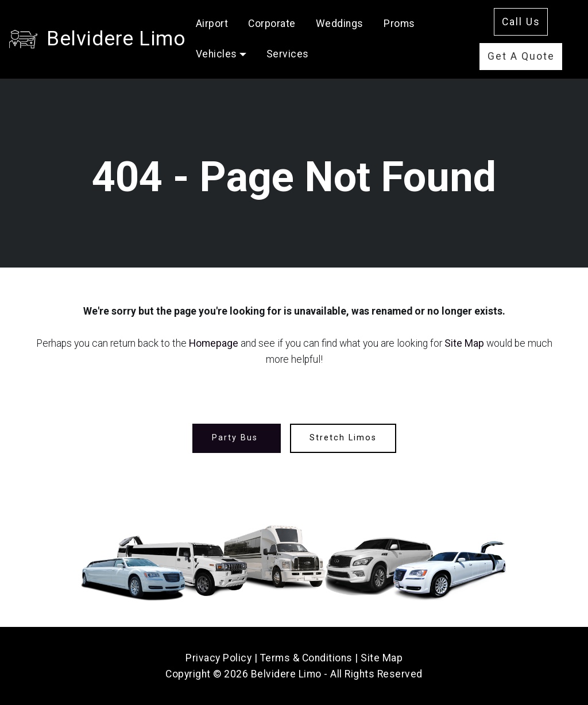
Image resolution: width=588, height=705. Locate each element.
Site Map (464, 343)
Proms (399, 24)
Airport (212, 24)
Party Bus (237, 438)
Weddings (340, 24)
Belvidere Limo (116, 38)
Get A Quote (521, 56)
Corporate (272, 24)
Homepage (214, 343)
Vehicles (216, 54)
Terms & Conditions (306, 658)
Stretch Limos (343, 438)
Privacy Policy (218, 658)
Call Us (521, 22)
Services (288, 54)
